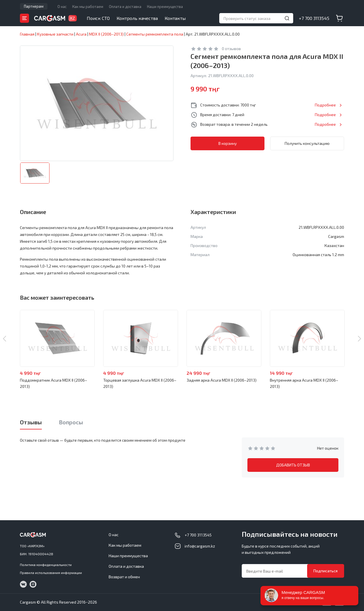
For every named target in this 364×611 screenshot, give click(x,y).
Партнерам (34, 6)
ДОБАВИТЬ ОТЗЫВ (293, 465)
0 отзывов (231, 49)
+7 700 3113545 (314, 18)
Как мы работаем (88, 7)
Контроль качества (137, 18)
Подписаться (325, 571)
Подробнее (325, 105)
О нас (62, 7)
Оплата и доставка (125, 7)
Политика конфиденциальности (46, 565)
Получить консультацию (307, 143)
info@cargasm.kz (200, 546)
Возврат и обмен (124, 577)
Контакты (175, 18)
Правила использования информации (51, 573)
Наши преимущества (165, 7)
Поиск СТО (98, 18)
